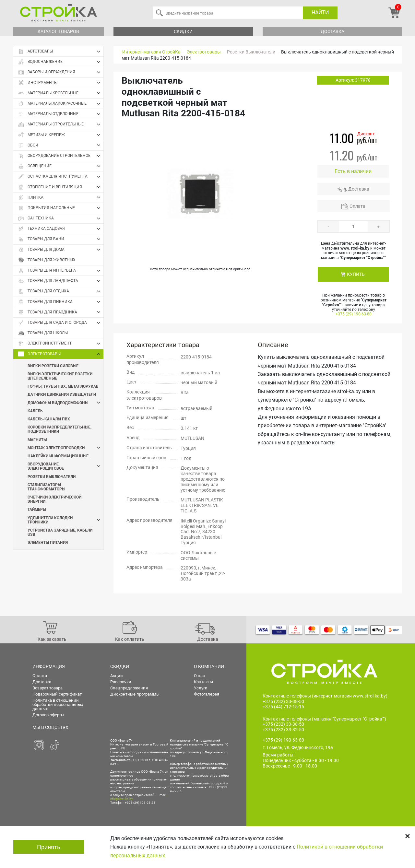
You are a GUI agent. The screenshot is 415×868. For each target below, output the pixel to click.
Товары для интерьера (61, 271)
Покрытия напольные (61, 208)
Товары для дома (61, 250)
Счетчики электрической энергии (54, 499)
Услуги (201, 688)
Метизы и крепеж (61, 135)
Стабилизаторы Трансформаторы (46, 487)
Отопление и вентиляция (61, 187)
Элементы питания (48, 542)
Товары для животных (47, 260)
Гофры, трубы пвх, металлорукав (63, 386)
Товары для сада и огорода (61, 323)
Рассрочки (121, 682)
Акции (117, 676)
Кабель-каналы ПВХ (49, 419)
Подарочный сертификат (57, 694)
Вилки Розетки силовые (53, 366)
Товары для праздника (61, 312)
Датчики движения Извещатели (62, 394)
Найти (320, 12)
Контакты (203, 682)
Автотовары (61, 52)
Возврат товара (47, 688)
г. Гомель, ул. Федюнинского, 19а (298, 748)
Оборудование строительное (61, 156)
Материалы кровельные (61, 93)
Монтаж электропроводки (65, 448)
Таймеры (37, 509)
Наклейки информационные (58, 456)
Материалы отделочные (61, 114)
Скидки (183, 31)
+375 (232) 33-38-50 (283, 701)
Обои (61, 145)
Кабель (35, 411)
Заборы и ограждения (61, 72)
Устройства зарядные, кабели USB (60, 532)
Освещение (61, 166)
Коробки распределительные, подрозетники (59, 429)
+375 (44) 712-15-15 (283, 707)
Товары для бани (61, 239)
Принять (49, 847)
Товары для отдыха (61, 291)
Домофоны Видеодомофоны (65, 403)
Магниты (37, 440)
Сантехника (61, 218)
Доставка (332, 31)
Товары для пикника (61, 302)
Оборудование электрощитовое (65, 466)
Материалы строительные (61, 124)
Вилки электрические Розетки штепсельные (60, 376)
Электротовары (61, 354)
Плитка (61, 197)
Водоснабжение (61, 62)
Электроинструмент (61, 344)
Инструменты (61, 83)
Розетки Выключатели (52, 476)
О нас (199, 676)
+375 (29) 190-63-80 (354, 314)
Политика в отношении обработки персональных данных (58, 704)
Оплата (357, 206)
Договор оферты (48, 715)
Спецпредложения (129, 688)
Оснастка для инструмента (61, 177)
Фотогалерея (207, 694)
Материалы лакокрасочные (61, 104)
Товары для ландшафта (61, 281)
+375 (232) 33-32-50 (283, 730)
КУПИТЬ (356, 274)
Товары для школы (43, 333)
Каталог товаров (58, 31)
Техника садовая (61, 229)
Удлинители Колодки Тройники (65, 520)
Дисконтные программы (135, 694)
